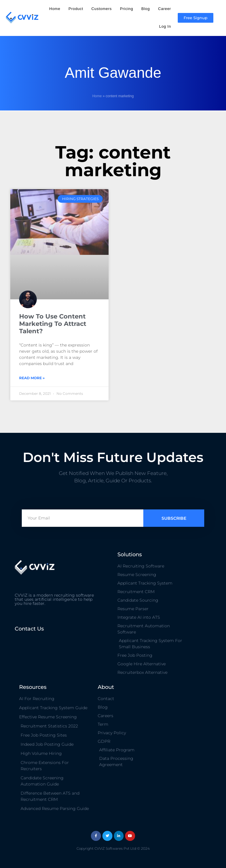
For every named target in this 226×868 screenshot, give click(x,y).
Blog (146, 9)
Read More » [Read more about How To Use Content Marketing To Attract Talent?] (32, 378)
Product (76, 9)
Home (55, 9)
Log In (165, 26)
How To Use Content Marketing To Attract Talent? (53, 324)
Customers (102, 9)
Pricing (127, 9)
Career (164, 9)
